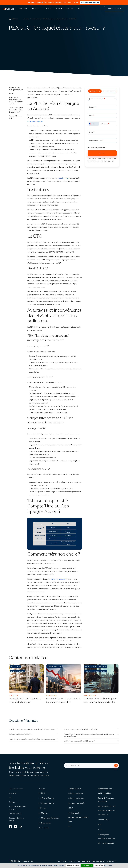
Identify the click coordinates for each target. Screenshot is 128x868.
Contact (12, 802)
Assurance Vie (102, 667)
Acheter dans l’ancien (76, 798)
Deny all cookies (73, 866)
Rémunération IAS (15, 814)
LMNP (71, 808)
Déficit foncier (44, 828)
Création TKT (112, 861)
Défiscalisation (15, 667)
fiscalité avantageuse (35, 121)
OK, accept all (87, 866)
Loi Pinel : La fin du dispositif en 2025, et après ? (79, 741)
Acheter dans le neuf (76, 793)
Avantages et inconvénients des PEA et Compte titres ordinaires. (16, 101)
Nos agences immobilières (78, 817)
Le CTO (11, 94)
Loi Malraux (43, 813)
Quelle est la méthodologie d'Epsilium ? (21, 734)
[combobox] (94, 124)
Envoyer (102, 153)
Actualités (36, 19)
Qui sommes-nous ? (16, 789)
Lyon (70, 827)
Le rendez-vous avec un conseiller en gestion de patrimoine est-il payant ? (32, 729)
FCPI (100, 825)
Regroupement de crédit (107, 806)
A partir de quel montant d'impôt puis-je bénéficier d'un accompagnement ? (33, 739)
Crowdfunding (103, 820)
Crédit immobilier (105, 793)
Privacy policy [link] (108, 866)
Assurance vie (103, 815)
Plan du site (61, 861)
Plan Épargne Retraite (106, 843)
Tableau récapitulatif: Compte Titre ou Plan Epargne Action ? (16, 110)
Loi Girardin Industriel (46, 803)
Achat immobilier (91, 667)
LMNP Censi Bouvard (46, 798)
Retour (13, 19)
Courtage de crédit (106, 789)
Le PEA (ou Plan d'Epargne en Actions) (16, 89)
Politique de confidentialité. (107, 162)
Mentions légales (99, 861)
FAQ (10, 798)
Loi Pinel (42, 793)
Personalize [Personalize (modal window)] (99, 866)
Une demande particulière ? (97, 148)
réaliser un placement (59, 579)
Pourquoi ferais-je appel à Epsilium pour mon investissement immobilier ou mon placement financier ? (89, 735)
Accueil (26, 19)
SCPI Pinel (42, 808)
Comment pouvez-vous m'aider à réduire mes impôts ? (81, 729)
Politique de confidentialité (79, 861)
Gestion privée (104, 835)
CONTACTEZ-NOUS (114, 9)
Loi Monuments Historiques (49, 818)
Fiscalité (42, 789)
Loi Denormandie (45, 823)
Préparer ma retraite (107, 839)
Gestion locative (74, 813)
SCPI (100, 830)
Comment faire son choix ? (15, 117)
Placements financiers (17, 671)
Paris (70, 822)
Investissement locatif (76, 803)
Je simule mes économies (90, 2)
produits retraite (64, 178)
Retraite (104, 671)
